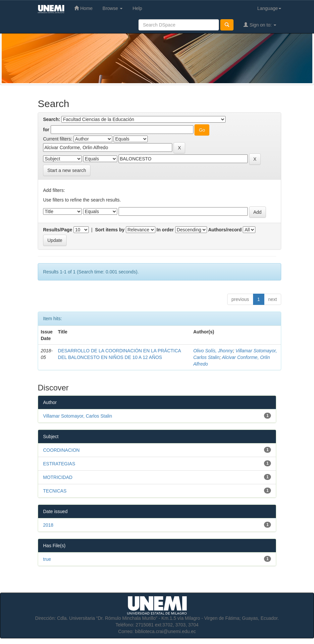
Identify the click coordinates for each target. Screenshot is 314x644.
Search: (52, 119)
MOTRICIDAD (58, 477)
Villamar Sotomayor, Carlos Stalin (78, 416)
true (47, 559)
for (46, 130)
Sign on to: (260, 25)
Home (83, 8)
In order (165, 230)
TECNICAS (55, 491)
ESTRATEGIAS (59, 464)
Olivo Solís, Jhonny (213, 351)
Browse (113, 8)
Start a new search (67, 170)
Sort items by (110, 230)
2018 (48, 525)
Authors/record (225, 230)
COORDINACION (61, 450)
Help (137, 8)
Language (269, 8)
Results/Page (58, 230)
